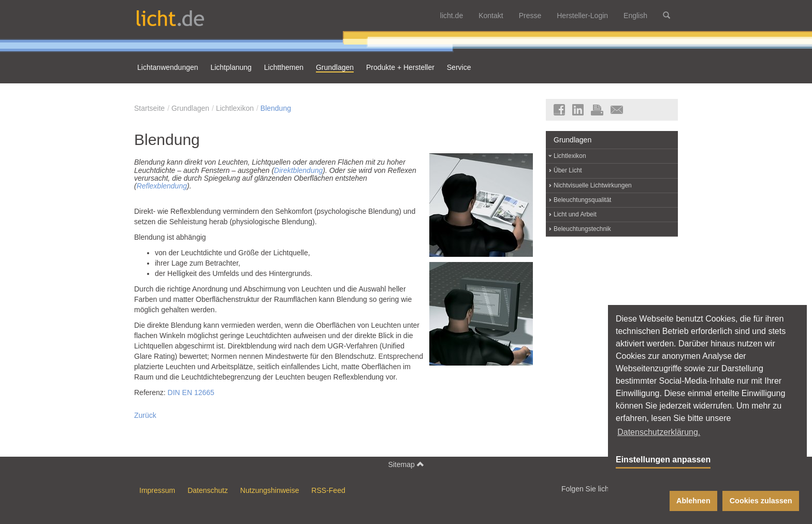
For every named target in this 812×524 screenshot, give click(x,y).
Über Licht (568, 170)
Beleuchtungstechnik (582, 229)
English (635, 16)
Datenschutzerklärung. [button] (659, 432)
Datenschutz (208, 490)
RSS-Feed (328, 490)
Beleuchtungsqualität (582, 200)
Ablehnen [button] (693, 501)
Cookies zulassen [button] (761, 501)
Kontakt (491, 16)
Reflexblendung (162, 186)
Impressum (157, 490)
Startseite (149, 108)
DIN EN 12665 (191, 392)
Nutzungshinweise (270, 490)
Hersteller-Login (582, 16)
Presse (530, 16)
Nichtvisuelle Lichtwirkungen (593, 185)
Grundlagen (190, 108)
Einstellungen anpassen (663, 460)
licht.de (452, 16)
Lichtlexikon (235, 108)
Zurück (145, 415)
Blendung (276, 108)
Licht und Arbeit (575, 214)
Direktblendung (298, 170)
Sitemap (406, 464)
